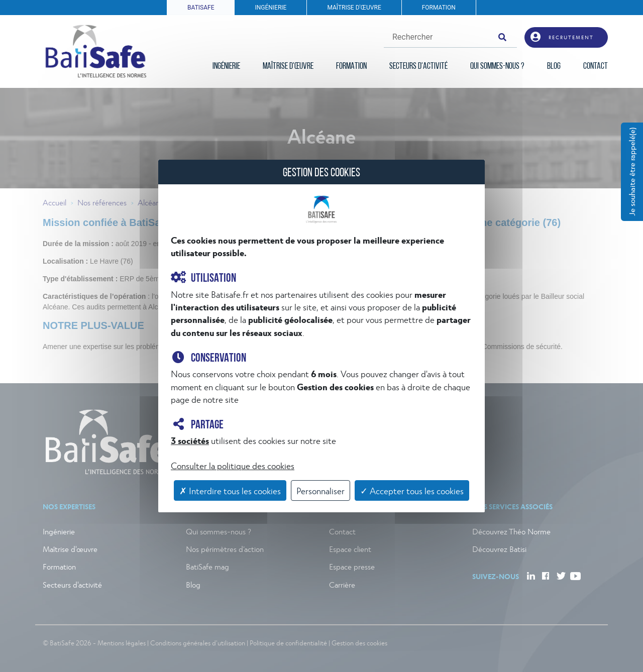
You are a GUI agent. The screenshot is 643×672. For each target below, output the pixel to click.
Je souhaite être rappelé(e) (632, 172)
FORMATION (439, 8)
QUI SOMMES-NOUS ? (497, 67)
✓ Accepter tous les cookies (412, 490)
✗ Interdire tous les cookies (230, 490)
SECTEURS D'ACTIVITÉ (418, 67)
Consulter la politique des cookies (233, 465)
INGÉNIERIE (271, 8)
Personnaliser (320, 490)
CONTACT (596, 67)
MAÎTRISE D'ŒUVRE (354, 8)
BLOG (554, 67)
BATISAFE (201, 8)
